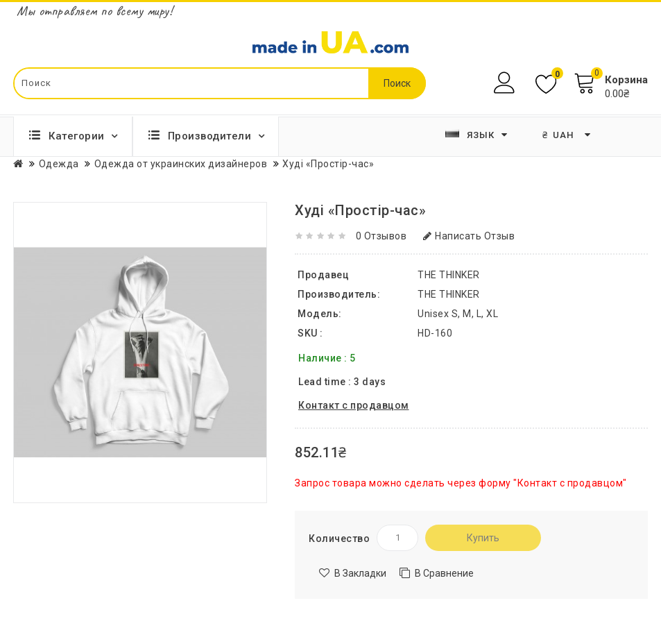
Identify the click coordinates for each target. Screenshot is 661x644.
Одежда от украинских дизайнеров (181, 164)
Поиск (397, 83)
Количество (339, 539)
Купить (483, 538)
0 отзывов (381, 236)
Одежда (59, 164)
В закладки (360, 573)
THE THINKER (449, 294)
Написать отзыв (469, 236)
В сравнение (444, 573)
